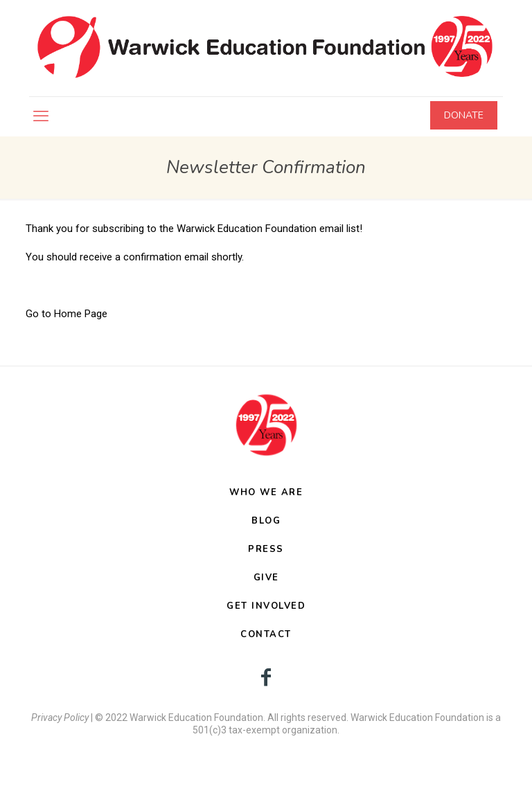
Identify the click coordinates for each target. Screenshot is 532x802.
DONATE (464, 115)
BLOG (266, 521)
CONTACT (266, 634)
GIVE (266, 578)
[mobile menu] (41, 116)
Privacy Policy (60, 718)
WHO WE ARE (266, 492)
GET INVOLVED (266, 606)
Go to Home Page (66, 314)
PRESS (266, 549)
